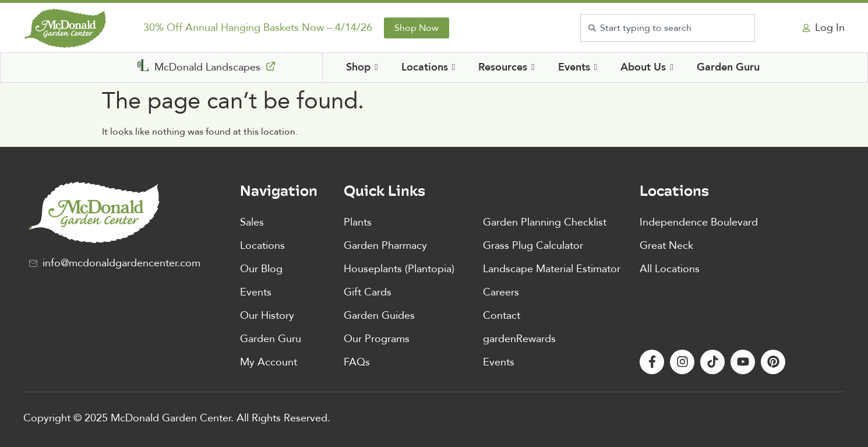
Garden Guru (271, 339)
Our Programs (377, 339)
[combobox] (668, 28)
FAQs (357, 362)
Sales (252, 222)
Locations (262, 246)
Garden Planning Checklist (545, 222)
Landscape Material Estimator (552, 269)
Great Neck (666, 246)
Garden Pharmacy (385, 246)
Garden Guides (379, 316)
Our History (267, 316)
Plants (358, 222)
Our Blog (261, 269)
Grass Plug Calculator (533, 246)
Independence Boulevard (699, 222)
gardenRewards (519, 339)
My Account (269, 362)
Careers (501, 292)
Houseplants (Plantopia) (399, 269)
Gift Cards (368, 292)
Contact (502, 316)
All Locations (670, 269)
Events (256, 292)
